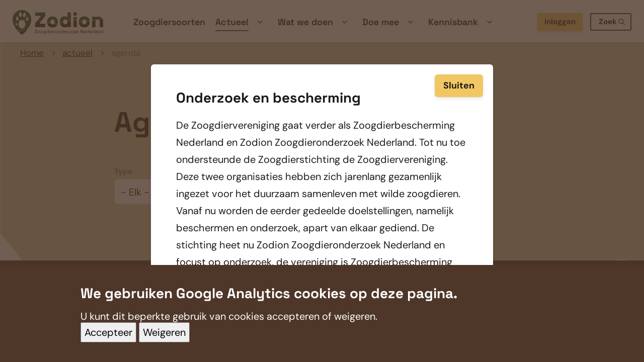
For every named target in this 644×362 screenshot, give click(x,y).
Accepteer (108, 343)
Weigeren (164, 343)
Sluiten (459, 84)
